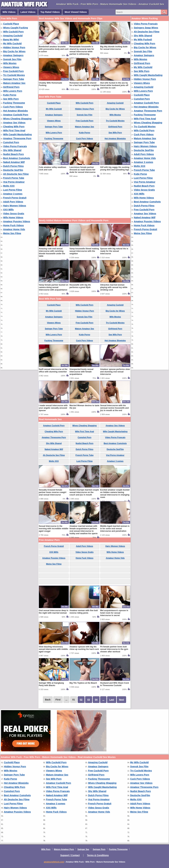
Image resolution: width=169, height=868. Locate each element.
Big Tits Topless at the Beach (83, 683)
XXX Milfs (8, 210)
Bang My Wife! (11, 40)
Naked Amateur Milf (14, 162)
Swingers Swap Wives (146, 28)
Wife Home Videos (13, 217)
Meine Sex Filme (12, 233)
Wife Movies (10, 63)
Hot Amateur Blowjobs (16, 111)
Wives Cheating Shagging (17, 119)
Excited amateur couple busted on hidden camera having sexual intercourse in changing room (115, 494)
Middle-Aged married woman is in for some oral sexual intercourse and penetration (115, 529)
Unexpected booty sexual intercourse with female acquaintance (81, 372)
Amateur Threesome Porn (17, 138)
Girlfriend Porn (11, 87)
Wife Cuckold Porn (13, 32)
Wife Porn (46, 849)
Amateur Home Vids (14, 229)
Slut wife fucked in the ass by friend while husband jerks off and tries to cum (114, 85)
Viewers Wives (11, 67)
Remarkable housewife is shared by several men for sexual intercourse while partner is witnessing (82, 50)
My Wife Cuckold (12, 43)
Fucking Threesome (14, 103)
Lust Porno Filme (13, 190)
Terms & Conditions (98, 855)
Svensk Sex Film (12, 59)
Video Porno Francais (15, 146)
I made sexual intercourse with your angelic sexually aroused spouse (53, 408)
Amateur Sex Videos (14, 123)
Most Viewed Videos (76, 12)
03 (89, 700)
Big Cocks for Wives (14, 51)
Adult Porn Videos (13, 202)
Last (112, 700)
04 (96, 700)
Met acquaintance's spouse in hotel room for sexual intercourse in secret (114, 613)
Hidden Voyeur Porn (14, 47)
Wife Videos (9, 12)
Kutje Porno (10, 95)
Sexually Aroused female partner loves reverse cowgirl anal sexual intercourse (53, 492)
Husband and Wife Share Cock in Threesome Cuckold (115, 684)
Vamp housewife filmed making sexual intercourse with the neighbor (84, 251)
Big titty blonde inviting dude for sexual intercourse (114, 48)
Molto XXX (9, 186)
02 (81, 700)
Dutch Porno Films (13, 166)
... (103, 700)
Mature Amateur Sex (14, 83)
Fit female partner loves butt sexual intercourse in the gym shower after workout (114, 649)
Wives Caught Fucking (16, 28)
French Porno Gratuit (15, 198)
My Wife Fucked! (143, 40)
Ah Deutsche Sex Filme (16, 174)
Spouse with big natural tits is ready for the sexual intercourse (114, 251)
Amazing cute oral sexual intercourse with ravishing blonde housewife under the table (52, 252)
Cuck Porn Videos (13, 107)
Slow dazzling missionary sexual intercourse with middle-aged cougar (54, 649)
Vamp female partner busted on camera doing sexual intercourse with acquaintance (54, 287)
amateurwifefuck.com (54, 862)
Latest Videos (28, 12)
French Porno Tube (14, 178)
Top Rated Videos (50, 12)
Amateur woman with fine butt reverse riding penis (84, 612)
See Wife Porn (11, 99)
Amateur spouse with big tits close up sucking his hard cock (84, 648)
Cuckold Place (11, 24)
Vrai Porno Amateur (14, 182)
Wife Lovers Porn (13, 91)
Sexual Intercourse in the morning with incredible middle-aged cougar (54, 529)
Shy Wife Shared (12, 150)
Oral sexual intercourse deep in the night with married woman (54, 612)
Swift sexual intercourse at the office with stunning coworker (53, 370)
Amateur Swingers (13, 55)
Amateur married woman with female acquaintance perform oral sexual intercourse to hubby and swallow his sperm (84, 530)
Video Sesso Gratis (14, 214)
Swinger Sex (83, 849)
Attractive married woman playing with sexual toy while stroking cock (114, 287)
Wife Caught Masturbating (17, 134)
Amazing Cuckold (13, 36)
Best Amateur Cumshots (17, 158)
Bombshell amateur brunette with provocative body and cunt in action (54, 49)
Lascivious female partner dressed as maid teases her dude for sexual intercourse (82, 170)
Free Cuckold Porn (13, 71)
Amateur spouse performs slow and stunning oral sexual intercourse (115, 372)
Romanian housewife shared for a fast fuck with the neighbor (84, 84)
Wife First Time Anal (14, 130)
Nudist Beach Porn (13, 154)
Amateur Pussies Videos (17, 221)
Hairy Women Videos (15, 206)
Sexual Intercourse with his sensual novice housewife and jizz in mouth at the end (114, 408)
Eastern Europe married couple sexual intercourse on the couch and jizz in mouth (84, 492)
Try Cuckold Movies (14, 75)
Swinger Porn (99, 849)
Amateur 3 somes (13, 194)
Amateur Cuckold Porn (16, 115)
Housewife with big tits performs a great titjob (80, 286)
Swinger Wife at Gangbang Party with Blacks (51, 684)
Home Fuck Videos (13, 225)
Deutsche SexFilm (13, 170)
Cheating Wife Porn (14, 127)
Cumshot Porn (11, 142)
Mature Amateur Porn (64, 849)
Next (121, 700)
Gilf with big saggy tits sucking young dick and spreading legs (115, 168)
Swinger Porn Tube (14, 79)
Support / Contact (70, 855)
